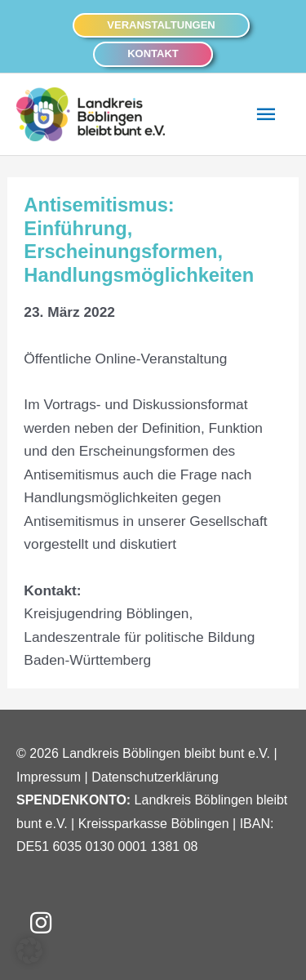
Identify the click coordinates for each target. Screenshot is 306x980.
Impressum (49, 777)
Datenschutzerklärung (155, 777)
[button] (161, 26)
